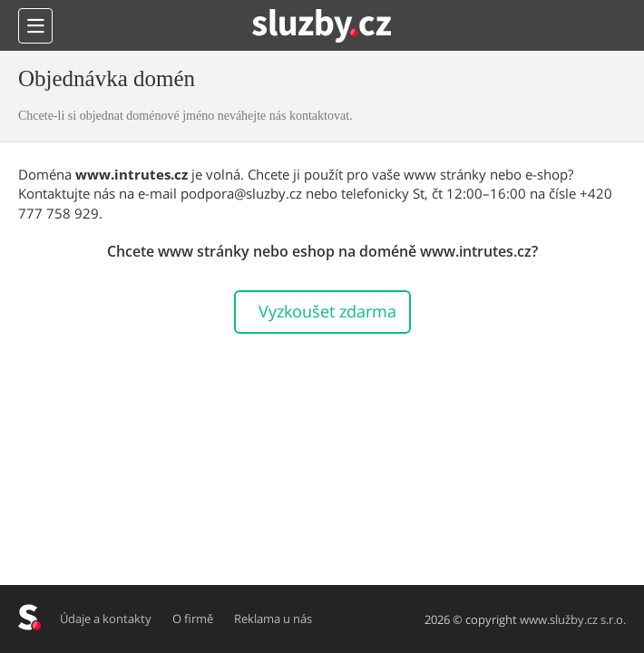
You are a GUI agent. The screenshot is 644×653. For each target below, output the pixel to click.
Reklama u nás (273, 619)
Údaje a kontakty (106, 619)
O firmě (193, 619)
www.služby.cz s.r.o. (573, 619)
